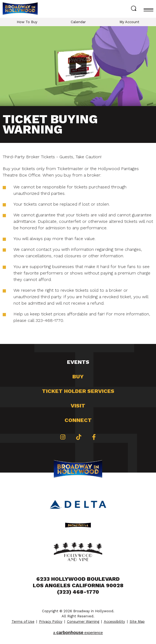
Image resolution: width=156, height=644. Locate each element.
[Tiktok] (79, 437)
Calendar (78, 22)
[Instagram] (63, 437)
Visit (78, 406)
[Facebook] (94, 437)
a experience (78, 633)
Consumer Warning (83, 622)
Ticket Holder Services (78, 391)
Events (78, 362)
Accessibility (114, 622)
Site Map (137, 622)
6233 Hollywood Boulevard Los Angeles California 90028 (78, 582)
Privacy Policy (51, 622)
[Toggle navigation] (148, 9)
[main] (78, 185)
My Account (129, 22)
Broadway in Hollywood (20, 9)
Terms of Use (23, 622)
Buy (78, 376)
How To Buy (27, 22)
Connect (78, 420)
